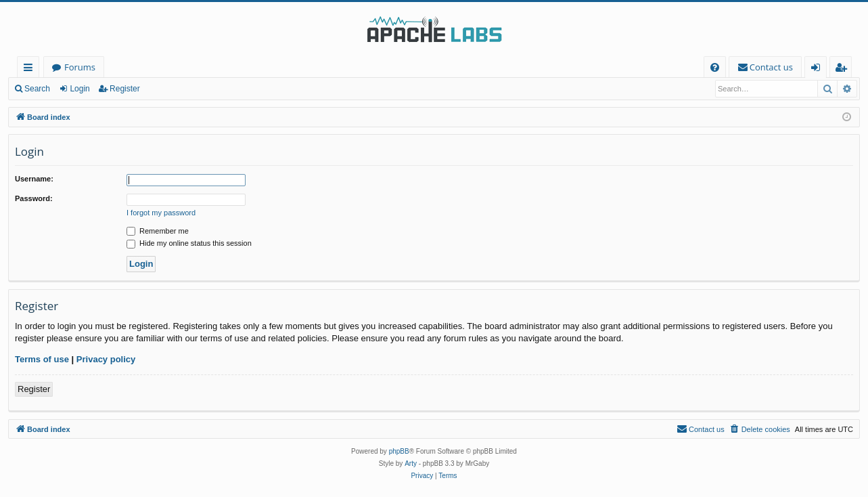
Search (37, 89)
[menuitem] (715, 67)
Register (125, 89)
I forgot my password (161, 213)
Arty (411, 463)
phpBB (399, 451)
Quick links (31, 69)
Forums (80, 67)
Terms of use (42, 359)
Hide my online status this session (189, 243)
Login (79, 89)
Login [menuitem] (818, 69)
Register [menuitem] (844, 69)
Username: (34, 179)
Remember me (158, 231)
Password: (34, 198)
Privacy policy (106, 359)
